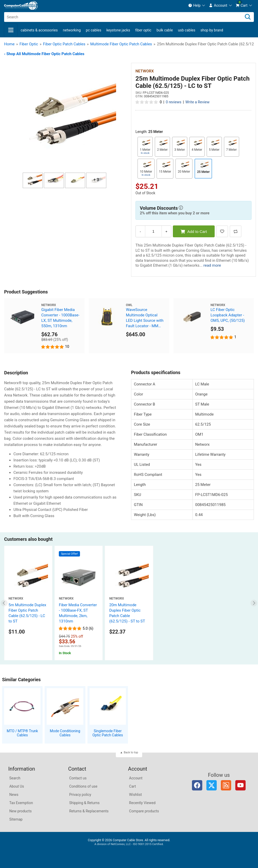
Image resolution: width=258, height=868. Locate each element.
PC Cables (94, 30)
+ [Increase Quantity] (166, 231)
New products (21, 811)
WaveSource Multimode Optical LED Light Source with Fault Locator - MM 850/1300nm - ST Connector (145, 318)
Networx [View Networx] (145, 71)
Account (136, 778)
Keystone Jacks (118, 30)
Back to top (131, 752)
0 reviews (174, 102)
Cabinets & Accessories (39, 30)
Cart (132, 786)
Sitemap (16, 819)
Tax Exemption (21, 803)
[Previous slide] (4, 603)
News (14, 795)
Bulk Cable (165, 30)
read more (212, 265)
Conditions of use (83, 786)
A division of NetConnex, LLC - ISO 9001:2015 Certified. (129, 844)
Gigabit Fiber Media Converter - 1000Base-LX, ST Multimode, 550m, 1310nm (60, 318)
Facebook (197, 785)
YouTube (240, 785)
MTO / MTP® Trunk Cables (22, 733)
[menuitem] (197, 5)
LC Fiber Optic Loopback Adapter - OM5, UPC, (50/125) (228, 315)
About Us (17, 786)
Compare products (144, 811)
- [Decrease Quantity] (140, 231)
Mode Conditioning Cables (65, 733)
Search (15, 778)
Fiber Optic (143, 30)
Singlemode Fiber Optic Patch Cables (108, 733)
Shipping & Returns (84, 803)
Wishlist (135, 795)
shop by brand (212, 30)
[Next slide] (254, 603)
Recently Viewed (142, 803)
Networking (72, 30)
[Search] (248, 17)
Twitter (212, 785)
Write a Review (197, 102)
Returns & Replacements (89, 811)
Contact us (78, 778)
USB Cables (187, 30)
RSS (226, 785)
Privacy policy (80, 795)
